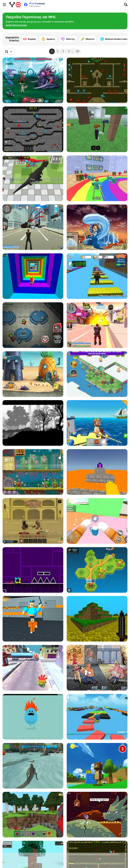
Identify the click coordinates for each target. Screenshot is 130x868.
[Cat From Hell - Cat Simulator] (97, 521)
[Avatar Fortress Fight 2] (97, 227)
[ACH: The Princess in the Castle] (33, 423)
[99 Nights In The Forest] (97, 129)
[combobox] (9, 51)
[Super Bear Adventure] (97, 766)
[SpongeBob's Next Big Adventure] (33, 374)
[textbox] (9, 51)
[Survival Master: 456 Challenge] (97, 178)
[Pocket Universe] (97, 570)
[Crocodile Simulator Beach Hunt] (33, 766)
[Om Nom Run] (33, 668)
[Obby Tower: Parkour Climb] (33, 276)
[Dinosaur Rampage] (33, 178)
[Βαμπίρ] (29, 39)
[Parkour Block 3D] (97, 472)
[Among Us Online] (33, 325)
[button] (16, 25)
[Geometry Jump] (33, 570)
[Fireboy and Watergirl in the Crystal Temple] (33, 129)
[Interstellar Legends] (33, 80)
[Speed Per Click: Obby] (97, 276)
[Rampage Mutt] (97, 668)
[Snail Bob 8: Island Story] (33, 472)
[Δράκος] (48, 39)
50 (78, 51)
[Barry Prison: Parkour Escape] (33, 619)
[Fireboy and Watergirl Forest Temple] (97, 80)
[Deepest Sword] (97, 815)
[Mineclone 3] (97, 619)
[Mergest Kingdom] (97, 374)
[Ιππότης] (68, 39)
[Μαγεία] (88, 39)
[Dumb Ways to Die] (33, 717)
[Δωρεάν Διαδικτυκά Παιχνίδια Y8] (15, 5)
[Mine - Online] (33, 815)
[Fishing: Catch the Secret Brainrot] (97, 423)
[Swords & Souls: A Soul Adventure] (33, 521)
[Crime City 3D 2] (97, 325)
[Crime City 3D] (33, 227)
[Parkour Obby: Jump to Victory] (97, 717)
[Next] (122, 38)
